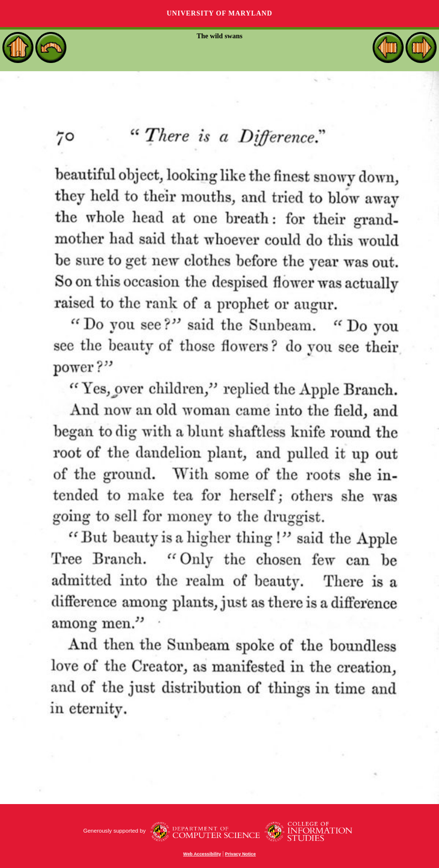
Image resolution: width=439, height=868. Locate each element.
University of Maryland (219, 13)
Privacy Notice (240, 854)
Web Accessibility (202, 854)
